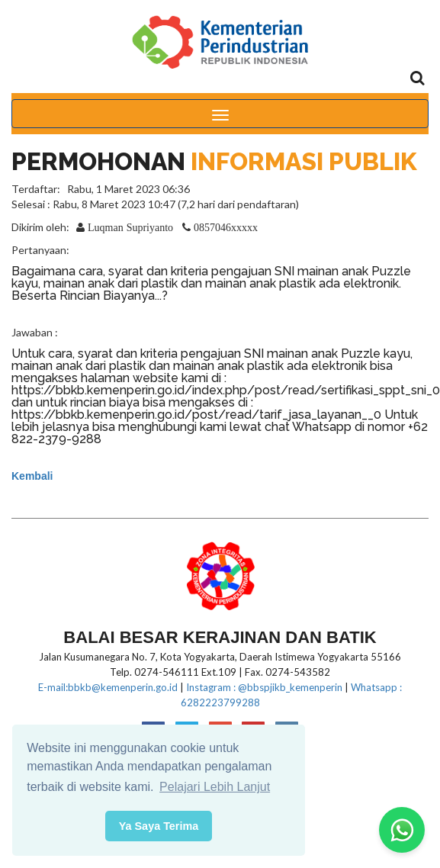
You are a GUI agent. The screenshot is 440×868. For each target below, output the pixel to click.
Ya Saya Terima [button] (159, 826)
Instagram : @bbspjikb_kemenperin (264, 687)
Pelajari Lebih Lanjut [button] (215, 787)
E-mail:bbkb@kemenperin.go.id (108, 687)
